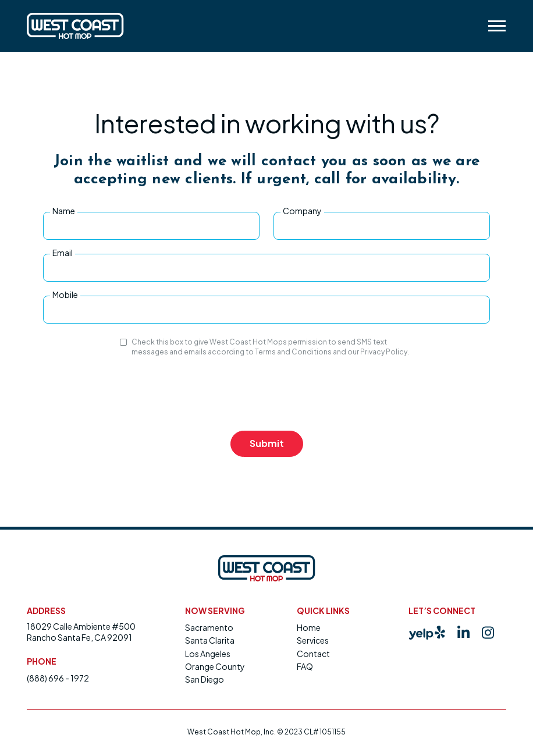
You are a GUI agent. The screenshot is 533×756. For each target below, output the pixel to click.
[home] (75, 26)
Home (309, 627)
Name (64, 211)
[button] (497, 26)
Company (302, 211)
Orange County (215, 666)
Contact (313, 654)
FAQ (305, 666)
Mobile (65, 294)
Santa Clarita (210, 640)
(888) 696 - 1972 (58, 678)
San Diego (205, 679)
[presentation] (266, 394)
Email (63, 253)
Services (313, 640)
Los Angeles (208, 654)
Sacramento (209, 627)
